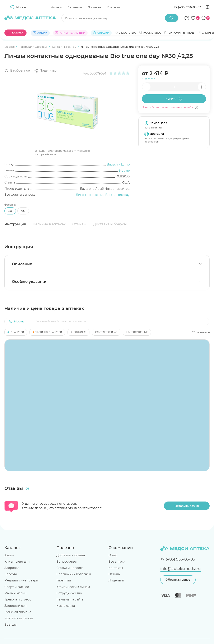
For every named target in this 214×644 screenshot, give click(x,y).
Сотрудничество (69, 593)
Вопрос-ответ (67, 562)
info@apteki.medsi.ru (180, 569)
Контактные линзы (64, 47)
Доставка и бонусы (110, 224)
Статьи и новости (70, 568)
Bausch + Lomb (118, 164)
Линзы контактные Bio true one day (103, 195)
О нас (113, 555)
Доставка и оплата (71, 555)
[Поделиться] (46, 71)
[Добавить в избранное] (17, 71)
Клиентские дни (17, 562)
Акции (9, 555)
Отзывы (79, 224)
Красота (11, 574)
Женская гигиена (18, 612)
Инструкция (15, 224)
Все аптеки (117, 562)
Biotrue (124, 171)
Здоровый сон (15, 606)
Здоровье (12, 568)
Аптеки (56, 7)
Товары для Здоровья (34, 47)
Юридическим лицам (73, 587)
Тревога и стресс (18, 599)
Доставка (94, 7)
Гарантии (64, 580)
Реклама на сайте (70, 599)
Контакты (113, 7)
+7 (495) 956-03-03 (187, 7)
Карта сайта (66, 606)
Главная (10, 47)
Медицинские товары (21, 580)
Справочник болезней (74, 574)
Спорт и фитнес (17, 587)
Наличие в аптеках (49, 224)
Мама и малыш (16, 593)
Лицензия (75, 7)
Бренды (10, 625)
